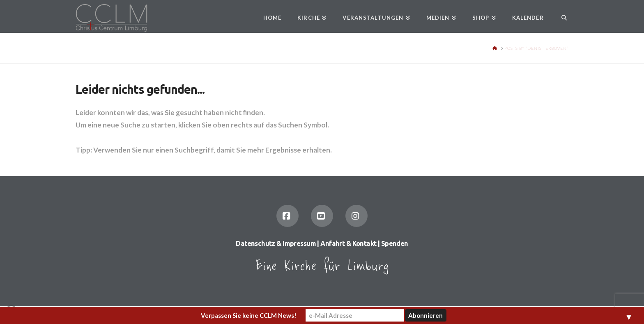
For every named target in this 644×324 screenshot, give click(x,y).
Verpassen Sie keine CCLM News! (249, 315)
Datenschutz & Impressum (276, 243)
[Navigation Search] (560, 16)
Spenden (395, 243)
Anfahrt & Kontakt (348, 243)
